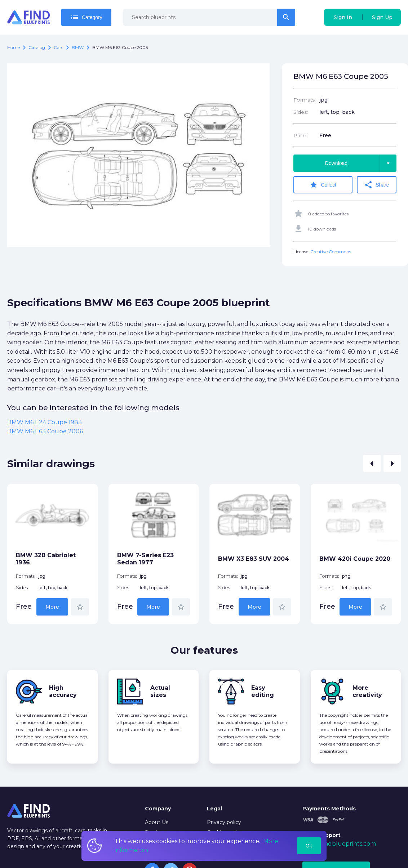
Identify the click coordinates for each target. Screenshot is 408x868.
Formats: (305, 100)
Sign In (343, 17)
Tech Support (321, 835)
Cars (58, 47)
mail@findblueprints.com (339, 844)
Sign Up (382, 17)
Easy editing (263, 691)
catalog (37, 47)
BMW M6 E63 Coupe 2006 (45, 431)
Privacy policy (224, 822)
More (52, 607)
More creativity (367, 691)
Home (14, 47)
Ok (309, 846)
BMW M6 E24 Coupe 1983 (45, 422)
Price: (300, 135)
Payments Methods (329, 809)
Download (361, 163)
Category (86, 17)
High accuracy (63, 691)
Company (158, 809)
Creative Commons (331, 252)
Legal (214, 809)
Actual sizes (160, 691)
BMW (78, 47)
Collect (323, 185)
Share (376, 185)
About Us (157, 822)
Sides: (301, 112)
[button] (372, 464)
